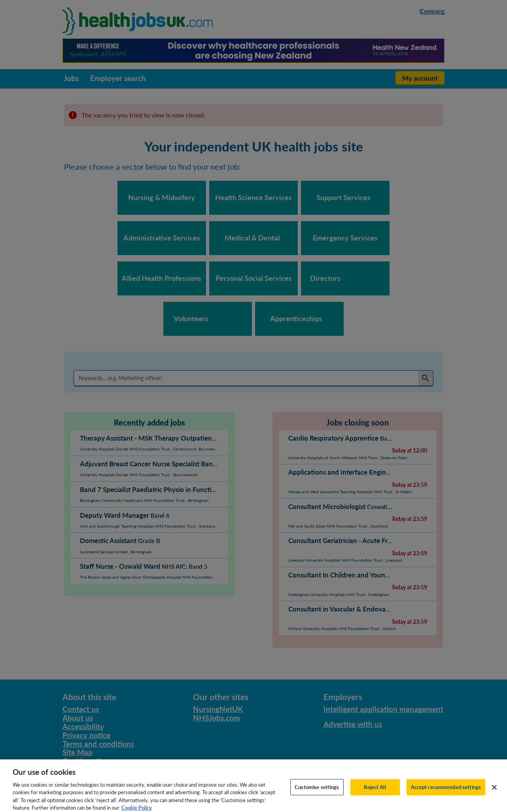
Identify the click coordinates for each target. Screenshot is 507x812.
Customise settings (317, 797)
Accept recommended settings (446, 797)
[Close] (494, 797)
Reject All (375, 797)
